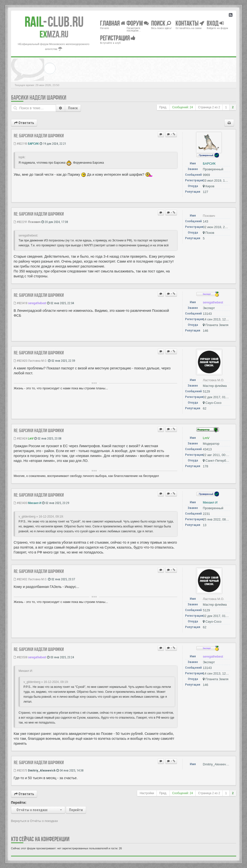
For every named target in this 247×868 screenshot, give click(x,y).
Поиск (73, 108)
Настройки (147, 793)
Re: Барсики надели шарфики (39, 136)
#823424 (21, 438)
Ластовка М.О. (38, 361)
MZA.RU (54, 34)
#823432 (21, 579)
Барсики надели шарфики (39, 98)
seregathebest (37, 303)
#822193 (21, 144)
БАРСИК (33, 144)
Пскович (34, 222)
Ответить (24, 123)
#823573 (21, 770)
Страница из (209, 107)
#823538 (21, 657)
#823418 (21, 303)
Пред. (163, 107)
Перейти (76, 810)
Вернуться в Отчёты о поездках (35, 821)
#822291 (21, 222)
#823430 (21, 503)
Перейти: (19, 803)
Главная (113, 23)
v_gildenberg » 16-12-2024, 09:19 (41, 517)
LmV (31, 438)
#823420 (21, 361)
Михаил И (35, 503)
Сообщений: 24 (183, 107)
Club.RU (54, 22)
